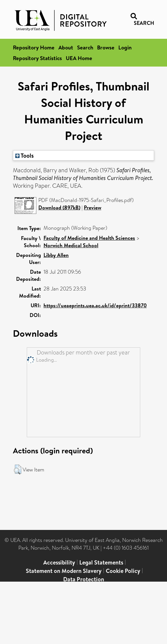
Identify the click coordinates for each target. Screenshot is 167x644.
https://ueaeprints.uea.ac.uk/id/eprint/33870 (95, 305)
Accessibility (59, 562)
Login (125, 47)
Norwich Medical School (71, 245)
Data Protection (84, 579)
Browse (106, 47)
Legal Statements (101, 562)
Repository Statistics (37, 58)
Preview (93, 207)
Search (85, 47)
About (66, 47)
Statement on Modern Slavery (64, 571)
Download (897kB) (59, 207)
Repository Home (34, 47)
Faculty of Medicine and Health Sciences (89, 238)
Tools (25, 155)
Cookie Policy (123, 571)
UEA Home (79, 58)
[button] (18, 470)
